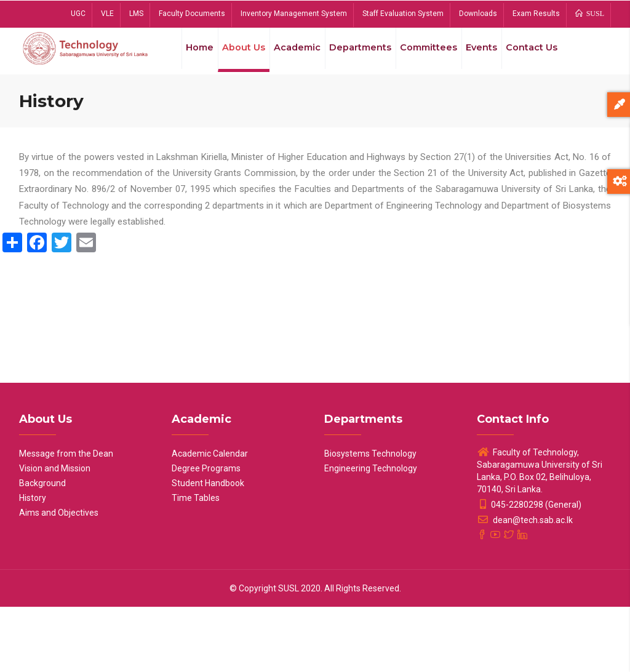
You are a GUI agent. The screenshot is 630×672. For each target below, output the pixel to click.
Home (192, 55)
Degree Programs (206, 534)
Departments (362, 55)
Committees (433, 55)
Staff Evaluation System (403, 14)
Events (488, 55)
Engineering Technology (371, 534)
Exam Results (536, 14)
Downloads (478, 14)
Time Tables (196, 563)
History (33, 563)
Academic (296, 55)
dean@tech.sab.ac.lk (525, 585)
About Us (239, 55)
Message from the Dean (66, 519)
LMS (136, 14)
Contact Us (204, 112)
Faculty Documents (192, 14)
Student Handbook (208, 548)
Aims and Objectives (59, 578)
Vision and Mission (55, 534)
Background (42, 548)
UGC (78, 14)
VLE (107, 14)
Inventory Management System (294, 14)
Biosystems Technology (370, 519)
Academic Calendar (210, 519)
